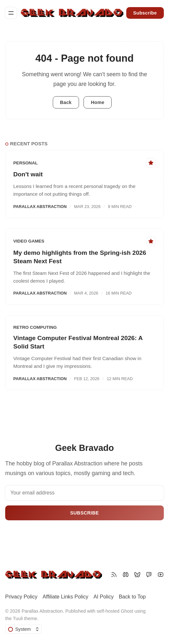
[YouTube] (161, 575)
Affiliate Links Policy (66, 597)
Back (66, 102)
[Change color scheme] (23, 629)
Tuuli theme (25, 618)
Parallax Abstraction (40, 207)
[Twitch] (149, 575)
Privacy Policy (21, 597)
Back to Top (132, 597)
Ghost (127, 611)
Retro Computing (35, 327)
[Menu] (11, 13)
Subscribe (145, 13)
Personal (26, 163)
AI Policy (104, 597)
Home (98, 102)
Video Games (29, 241)
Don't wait (28, 174)
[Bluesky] (137, 575)
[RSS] (114, 575)
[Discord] (126, 575)
